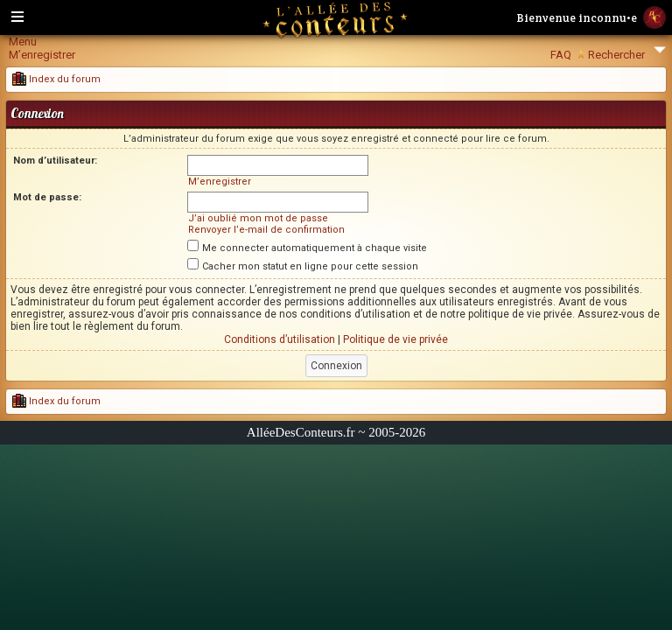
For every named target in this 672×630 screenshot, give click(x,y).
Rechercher (616, 55)
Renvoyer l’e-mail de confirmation (266, 230)
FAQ (561, 55)
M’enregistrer (42, 55)
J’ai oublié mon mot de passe (258, 218)
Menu (23, 42)
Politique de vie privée (395, 339)
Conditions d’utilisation (280, 339)
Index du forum (56, 79)
